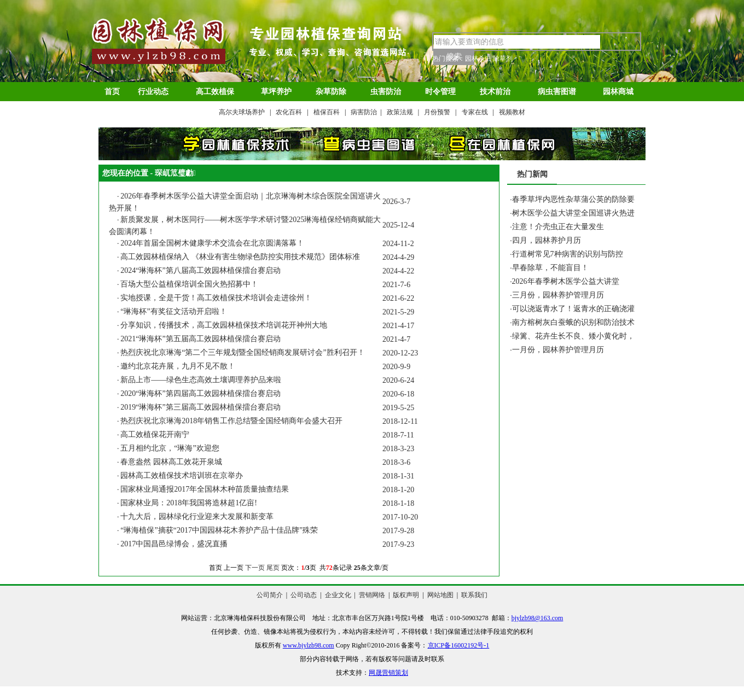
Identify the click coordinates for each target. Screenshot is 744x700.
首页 (112, 92)
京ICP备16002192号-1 (459, 645)
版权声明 (406, 595)
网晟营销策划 (388, 673)
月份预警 (437, 112)
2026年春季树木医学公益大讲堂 (566, 281)
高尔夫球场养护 (242, 112)
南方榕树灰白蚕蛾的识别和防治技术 (573, 322)
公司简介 (270, 595)
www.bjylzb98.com (309, 645)
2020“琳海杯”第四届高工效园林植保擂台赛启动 (200, 393)
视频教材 (512, 112)
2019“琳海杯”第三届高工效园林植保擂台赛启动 (200, 407)
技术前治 (495, 92)
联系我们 (474, 595)
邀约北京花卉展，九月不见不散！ (178, 366)
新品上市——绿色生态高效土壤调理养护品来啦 (201, 380)
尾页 (273, 568)
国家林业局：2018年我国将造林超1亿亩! (189, 503)
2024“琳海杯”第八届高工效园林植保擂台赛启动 (200, 270)
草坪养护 (276, 92)
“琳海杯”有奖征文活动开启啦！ (173, 311)
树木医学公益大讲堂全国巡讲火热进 (573, 213)
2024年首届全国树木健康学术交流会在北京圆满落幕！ (212, 243)
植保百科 (327, 112)
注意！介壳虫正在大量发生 (558, 227)
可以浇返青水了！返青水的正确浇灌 (573, 309)
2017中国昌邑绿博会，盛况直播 (174, 544)
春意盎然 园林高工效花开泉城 (171, 462)
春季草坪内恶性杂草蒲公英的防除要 (573, 199)
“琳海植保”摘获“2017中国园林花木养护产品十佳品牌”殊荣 (219, 530)
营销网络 (372, 595)
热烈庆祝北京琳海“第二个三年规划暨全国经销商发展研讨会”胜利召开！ (242, 352)
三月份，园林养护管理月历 (558, 295)
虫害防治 (386, 92)
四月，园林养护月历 (547, 240)
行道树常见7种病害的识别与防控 (568, 254)
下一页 (255, 568)
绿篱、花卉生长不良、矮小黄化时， (573, 336)
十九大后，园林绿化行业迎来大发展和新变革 (197, 517)
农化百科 (289, 112)
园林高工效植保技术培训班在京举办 (182, 476)
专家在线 (475, 112)
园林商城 (618, 92)
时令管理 (440, 92)
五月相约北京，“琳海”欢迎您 (170, 448)
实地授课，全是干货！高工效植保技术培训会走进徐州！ (216, 298)
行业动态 (153, 92)
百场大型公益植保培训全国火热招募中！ (189, 284)
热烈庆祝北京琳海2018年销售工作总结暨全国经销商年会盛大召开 (231, 421)
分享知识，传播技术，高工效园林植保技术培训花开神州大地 (224, 325)
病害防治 (364, 112)
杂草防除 (331, 92)
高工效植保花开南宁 (155, 434)
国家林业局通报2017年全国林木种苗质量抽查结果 (205, 489)
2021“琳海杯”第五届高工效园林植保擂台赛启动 (200, 339)
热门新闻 (532, 174)
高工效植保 (215, 92)
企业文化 (338, 595)
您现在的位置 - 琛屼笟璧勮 (149, 173)
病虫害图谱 (557, 92)
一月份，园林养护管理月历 (558, 350)
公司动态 (304, 595)
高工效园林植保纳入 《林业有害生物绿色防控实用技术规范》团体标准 (240, 257)
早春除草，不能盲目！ (550, 268)
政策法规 (400, 112)
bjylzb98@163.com (537, 618)
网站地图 (440, 595)
